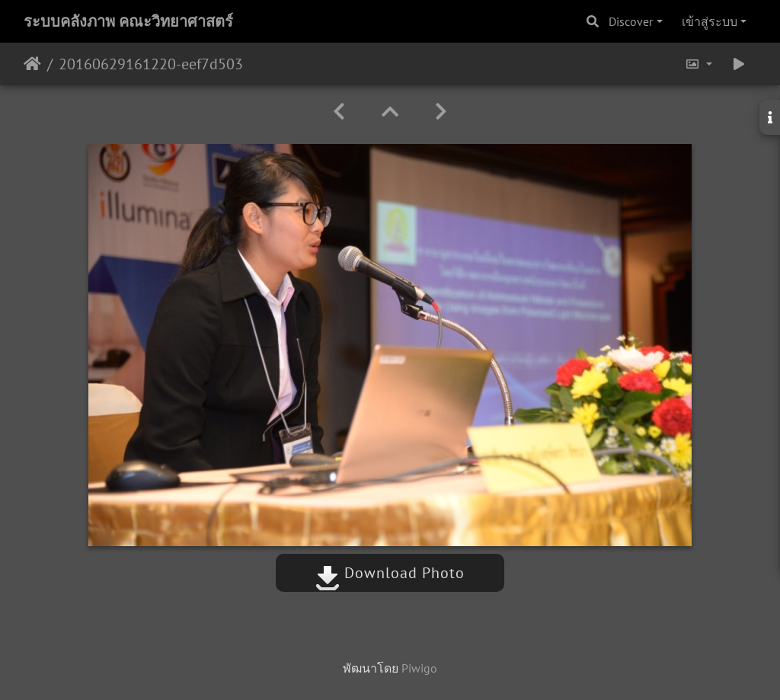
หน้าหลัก (32, 64)
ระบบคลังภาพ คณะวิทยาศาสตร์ (128, 21)
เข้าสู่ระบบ (710, 21)
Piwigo (419, 668)
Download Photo (390, 573)
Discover (631, 21)
